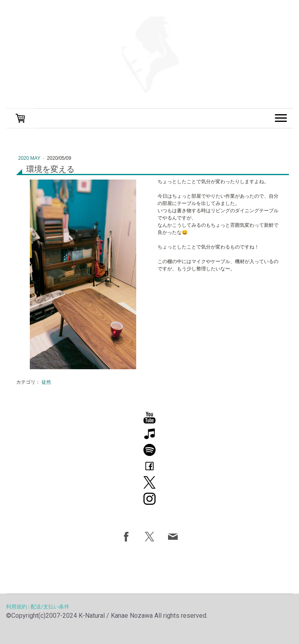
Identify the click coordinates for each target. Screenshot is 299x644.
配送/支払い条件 (50, 607)
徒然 (46, 382)
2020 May (30, 158)
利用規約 (17, 607)
